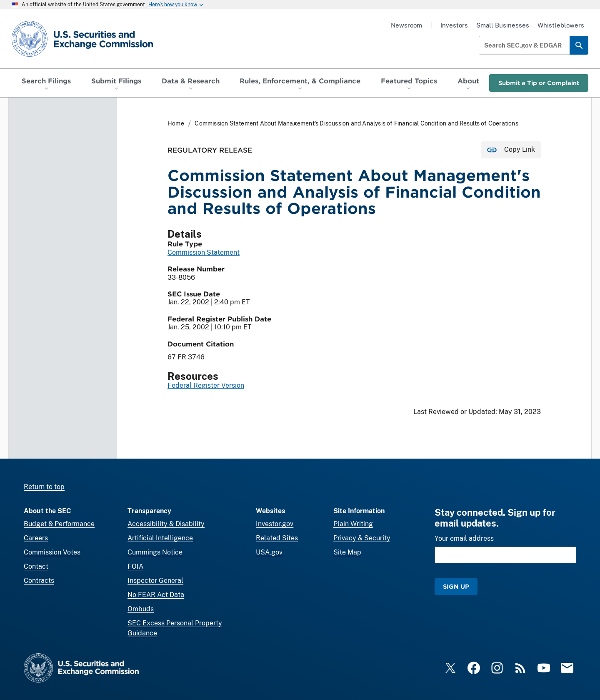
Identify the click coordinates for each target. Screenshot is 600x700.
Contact (36, 566)
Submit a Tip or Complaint (539, 83)
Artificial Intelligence (160, 538)
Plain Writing (353, 524)
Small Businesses (503, 25)
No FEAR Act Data (156, 595)
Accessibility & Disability (166, 524)
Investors (454, 25)
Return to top (44, 487)
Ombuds (141, 609)
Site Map (347, 552)
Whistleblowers (561, 25)
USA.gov (269, 552)
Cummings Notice (155, 552)
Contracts (39, 581)
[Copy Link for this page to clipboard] (511, 150)
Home (176, 123)
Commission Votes (52, 552)
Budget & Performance (59, 524)
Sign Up (456, 586)
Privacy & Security (362, 538)
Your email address (464, 538)
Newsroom (406, 25)
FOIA (135, 566)
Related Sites (277, 538)
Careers (36, 538)
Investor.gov (275, 524)
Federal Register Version (206, 386)
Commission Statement (204, 252)
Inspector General (155, 581)
